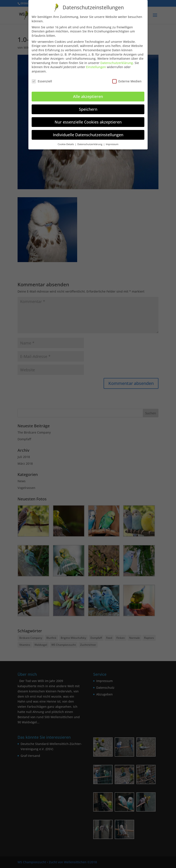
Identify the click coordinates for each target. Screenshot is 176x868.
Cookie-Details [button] (66, 141)
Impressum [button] (112, 141)
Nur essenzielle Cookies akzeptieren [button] (88, 118)
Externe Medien (127, 78)
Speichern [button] (88, 106)
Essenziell (42, 78)
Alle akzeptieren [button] (88, 93)
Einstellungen (96, 63)
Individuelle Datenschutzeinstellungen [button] (88, 131)
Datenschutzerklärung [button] (90, 141)
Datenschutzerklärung (117, 59)
